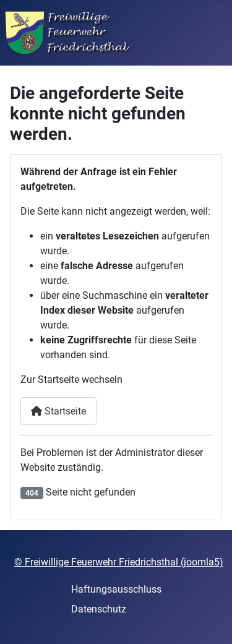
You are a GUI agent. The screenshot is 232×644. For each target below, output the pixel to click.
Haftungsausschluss (116, 589)
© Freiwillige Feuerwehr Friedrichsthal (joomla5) (119, 562)
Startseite (58, 411)
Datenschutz (99, 609)
